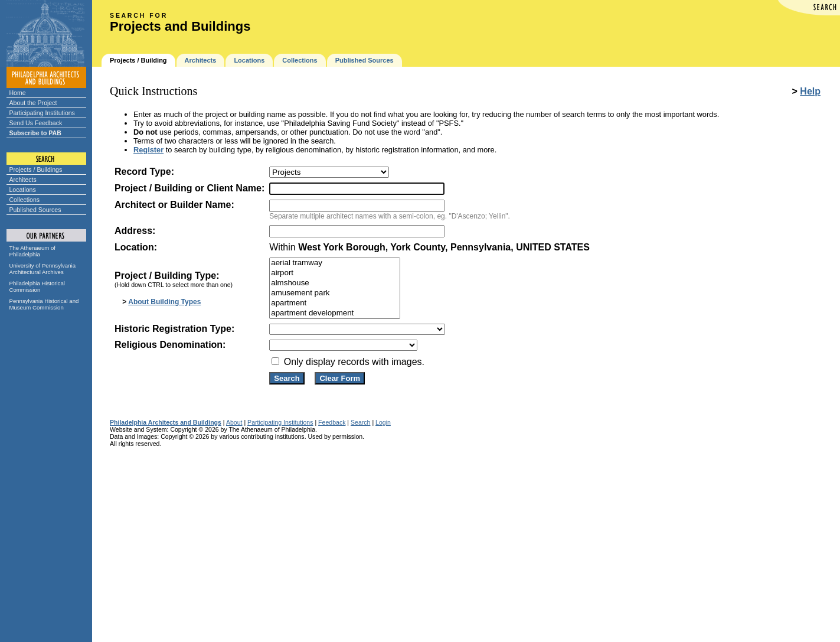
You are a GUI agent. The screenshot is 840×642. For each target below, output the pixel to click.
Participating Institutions (42, 113)
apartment (335, 303)
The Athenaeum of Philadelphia (32, 251)
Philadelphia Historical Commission (37, 286)
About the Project (33, 103)
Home (18, 93)
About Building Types (164, 302)
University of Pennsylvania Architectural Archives (43, 269)
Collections (25, 200)
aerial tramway (335, 263)
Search (360, 422)
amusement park (335, 293)
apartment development (335, 313)
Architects (23, 180)
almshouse (335, 283)
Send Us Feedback (36, 123)
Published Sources (35, 210)
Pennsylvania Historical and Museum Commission (44, 304)
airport (335, 273)
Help (810, 91)
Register (148, 150)
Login (383, 422)
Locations (23, 190)
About (234, 422)
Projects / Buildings (36, 170)
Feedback (332, 422)
